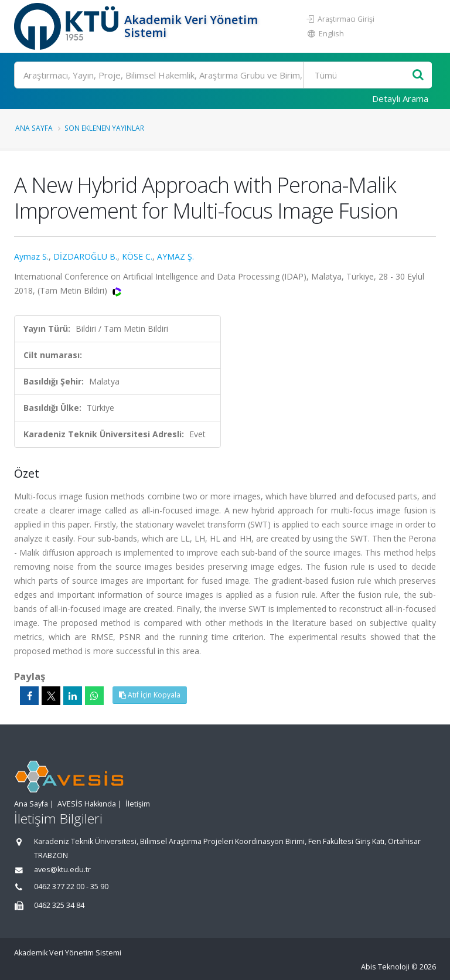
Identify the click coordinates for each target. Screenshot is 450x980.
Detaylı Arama (400, 98)
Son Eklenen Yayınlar (104, 128)
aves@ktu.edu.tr (62, 870)
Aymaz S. (31, 256)
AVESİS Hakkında (87, 804)
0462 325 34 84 (59, 905)
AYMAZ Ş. (175, 256)
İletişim (138, 804)
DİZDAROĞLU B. (85, 256)
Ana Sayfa (34, 128)
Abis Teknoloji (385, 967)
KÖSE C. (137, 256)
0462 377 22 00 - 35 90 (71, 887)
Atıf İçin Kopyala (150, 695)
